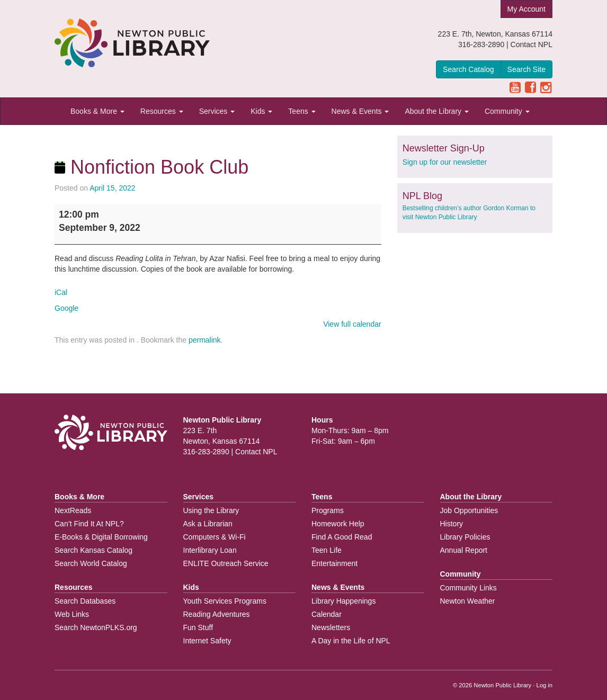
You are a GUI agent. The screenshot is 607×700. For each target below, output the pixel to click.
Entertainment (334, 563)
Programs (328, 510)
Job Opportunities (469, 510)
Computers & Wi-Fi (215, 537)
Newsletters (331, 627)
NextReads (73, 510)
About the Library (437, 111)
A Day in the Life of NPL (351, 641)
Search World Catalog (91, 563)
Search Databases (85, 601)
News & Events (360, 111)
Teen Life (327, 550)
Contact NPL (532, 44)
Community (507, 111)
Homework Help (338, 524)
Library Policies (465, 537)
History (452, 524)
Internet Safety (207, 641)
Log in (544, 685)
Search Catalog (468, 69)
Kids (261, 111)
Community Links (468, 588)
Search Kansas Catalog (93, 550)
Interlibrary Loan (210, 550)
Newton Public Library (502, 685)
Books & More (97, 111)
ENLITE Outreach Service (226, 563)
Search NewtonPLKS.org (96, 627)
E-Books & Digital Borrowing (101, 537)
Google (66, 308)
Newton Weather (468, 601)
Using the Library (211, 510)
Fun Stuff (198, 627)
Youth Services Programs (225, 601)
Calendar (327, 614)
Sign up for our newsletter (445, 162)
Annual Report (464, 550)
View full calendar (352, 324)
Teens (302, 111)
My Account (526, 9)
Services (217, 111)
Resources (162, 111)
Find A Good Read (342, 537)
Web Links (72, 614)
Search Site (526, 69)
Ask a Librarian (208, 524)
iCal (61, 292)
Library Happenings (343, 601)
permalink (205, 340)
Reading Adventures (217, 614)
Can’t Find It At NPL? (89, 524)
